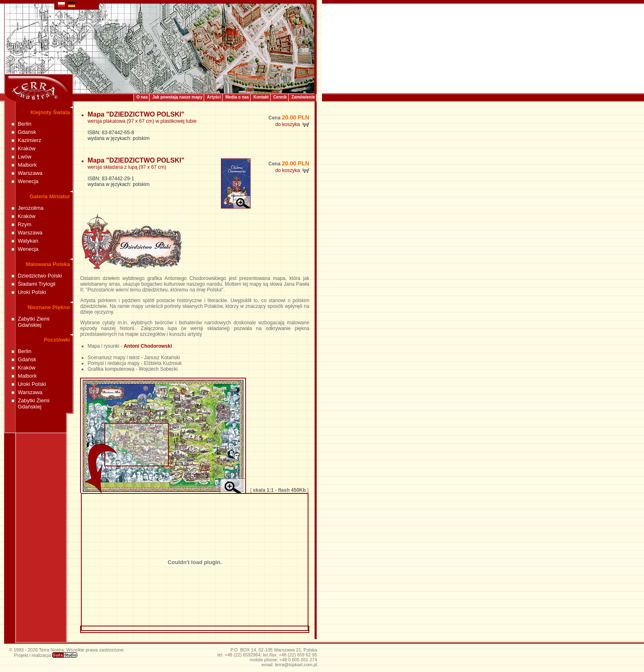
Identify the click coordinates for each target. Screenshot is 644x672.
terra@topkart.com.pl (296, 665)
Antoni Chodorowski (148, 346)
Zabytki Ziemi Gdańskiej (33, 322)
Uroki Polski (32, 292)
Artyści (214, 97)
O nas (142, 97)
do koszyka (292, 124)
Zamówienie (303, 97)
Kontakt (261, 97)
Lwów (24, 157)
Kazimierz (29, 140)
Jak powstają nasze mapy (177, 97)
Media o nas (237, 97)
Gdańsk (27, 132)
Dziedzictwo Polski (40, 276)
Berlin (24, 124)
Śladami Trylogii (37, 284)
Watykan (28, 241)
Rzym (24, 224)
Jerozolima (31, 208)
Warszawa (30, 173)
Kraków (26, 148)
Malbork (27, 165)
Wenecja (28, 181)
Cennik (280, 97)
